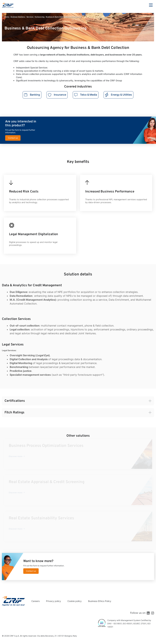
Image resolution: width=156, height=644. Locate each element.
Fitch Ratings (14, 413)
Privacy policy (54, 601)
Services (30, 17)
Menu (151, 5)
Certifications (15, 401)
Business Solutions (18, 17)
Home (7, 17)
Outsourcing (40, 17)
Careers (35, 601)
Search (142, 5)
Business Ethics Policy (100, 601)
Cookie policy (75, 601)
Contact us (13, 138)
